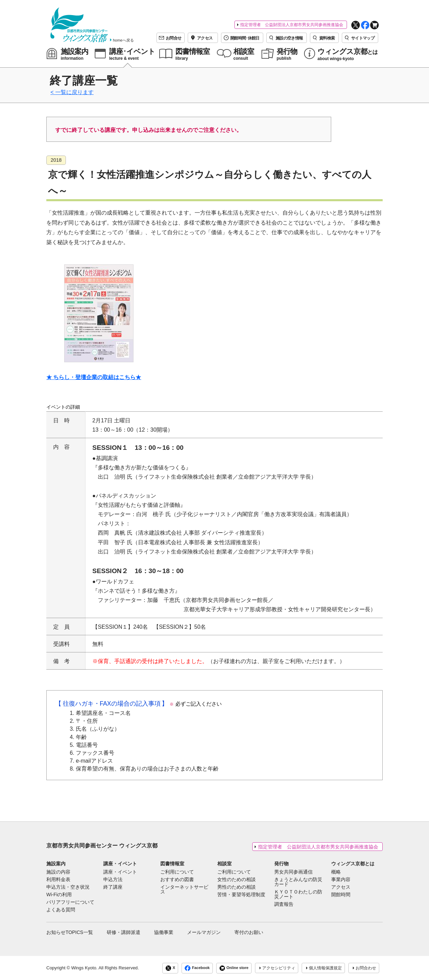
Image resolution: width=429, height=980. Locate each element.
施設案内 (56, 864)
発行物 (281, 864)
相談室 (224, 864)
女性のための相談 (236, 880)
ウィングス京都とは (353, 864)
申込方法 (113, 880)
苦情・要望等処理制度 (241, 895)
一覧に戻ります (74, 92)
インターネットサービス (184, 890)
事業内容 (341, 880)
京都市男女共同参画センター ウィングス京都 (102, 846)
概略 (336, 872)
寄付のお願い (249, 932)
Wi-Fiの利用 (59, 895)
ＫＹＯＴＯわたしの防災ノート (298, 894)
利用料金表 (58, 880)
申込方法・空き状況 (68, 887)
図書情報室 (172, 864)
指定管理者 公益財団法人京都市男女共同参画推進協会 (292, 25)
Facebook (197, 968)
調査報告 (284, 904)
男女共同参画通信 (293, 872)
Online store (234, 968)
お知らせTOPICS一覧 (70, 932)
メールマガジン (204, 932)
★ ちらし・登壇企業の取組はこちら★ (94, 377)
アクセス (341, 887)
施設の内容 (58, 872)
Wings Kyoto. (84, 968)
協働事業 (164, 932)
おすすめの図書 (177, 880)
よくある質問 (61, 910)
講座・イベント (120, 864)
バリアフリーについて (70, 902)
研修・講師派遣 (124, 932)
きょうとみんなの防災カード (298, 882)
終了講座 (113, 887)
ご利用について (177, 872)
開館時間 (341, 895)
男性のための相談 (236, 887)
